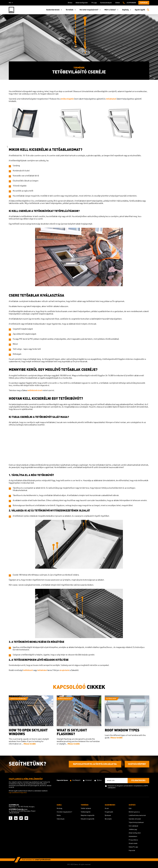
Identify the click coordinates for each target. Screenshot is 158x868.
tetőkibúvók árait (35, 390)
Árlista (70, 3)
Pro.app (94, 3)
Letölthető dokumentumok (137, 815)
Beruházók (108, 819)
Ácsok (107, 808)
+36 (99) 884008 (131, 3)
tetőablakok (111, 99)
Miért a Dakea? (112, 10)
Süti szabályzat (133, 826)
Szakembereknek (54, 10)
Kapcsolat (144, 3)
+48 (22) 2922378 (14, 813)
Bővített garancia (134, 812)
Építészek (108, 815)
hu (11, 3)
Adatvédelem (133, 836)
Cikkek (118, 3)
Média (59, 815)
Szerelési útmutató (135, 819)
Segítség (127, 10)
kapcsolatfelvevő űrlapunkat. (18, 793)
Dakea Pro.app (133, 847)
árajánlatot (65, 670)
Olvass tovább (30, 744)
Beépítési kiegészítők (88, 815)
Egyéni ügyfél (140, 10)
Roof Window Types (122, 731)
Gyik (130, 808)
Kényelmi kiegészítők (88, 819)
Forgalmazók (109, 812)
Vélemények (61, 819)
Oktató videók (133, 843)
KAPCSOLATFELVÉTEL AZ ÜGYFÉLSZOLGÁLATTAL (95, 764)
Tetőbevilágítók (86, 812)
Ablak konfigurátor (82, 3)
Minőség (59, 808)
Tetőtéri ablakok (86, 808)
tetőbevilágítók (67, 99)
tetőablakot (42, 670)
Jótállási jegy (133, 829)
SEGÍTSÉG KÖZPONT (137, 764)
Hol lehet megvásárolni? (90, 10)
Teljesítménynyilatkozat (136, 822)
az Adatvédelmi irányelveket (132, 786)
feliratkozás (138, 781)
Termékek (71, 10)
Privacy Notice (133, 840)
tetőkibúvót (28, 670)
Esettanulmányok (106, 3)
